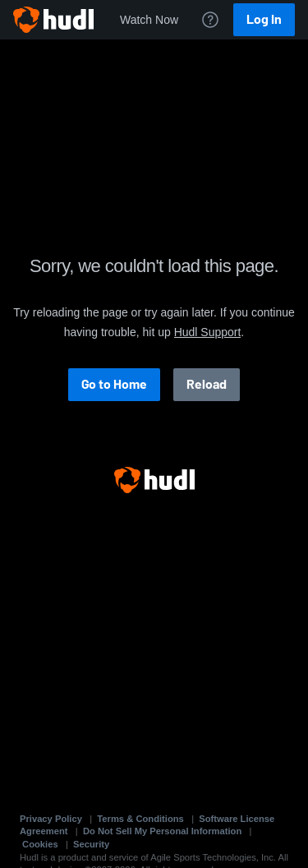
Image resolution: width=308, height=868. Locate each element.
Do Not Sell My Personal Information (162, 831)
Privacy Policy (51, 819)
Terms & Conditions (140, 819)
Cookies (40, 844)
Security (91, 844)
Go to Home (114, 384)
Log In (264, 19)
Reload (207, 384)
